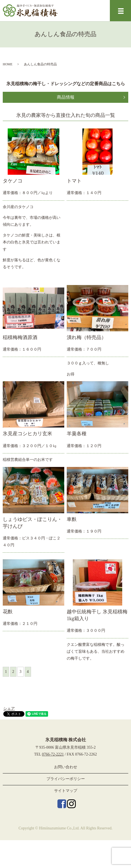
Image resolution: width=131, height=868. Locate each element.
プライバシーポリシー (66, 779)
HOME (8, 64)
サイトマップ (66, 791)
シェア (9, 709)
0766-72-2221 (53, 754)
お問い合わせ (66, 767)
